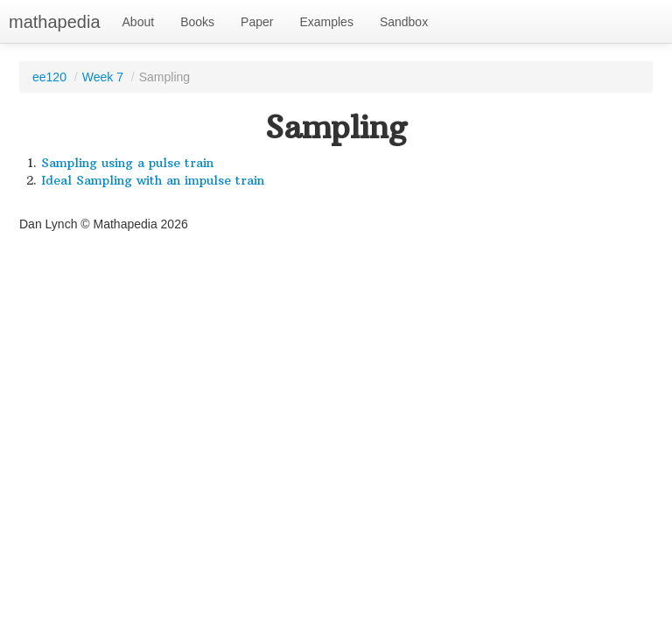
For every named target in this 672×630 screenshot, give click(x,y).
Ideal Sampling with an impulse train (153, 180)
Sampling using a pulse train (127, 163)
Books (197, 22)
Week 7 (103, 77)
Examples (326, 22)
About (139, 22)
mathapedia (55, 22)
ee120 (49, 77)
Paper (257, 22)
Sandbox (404, 22)
